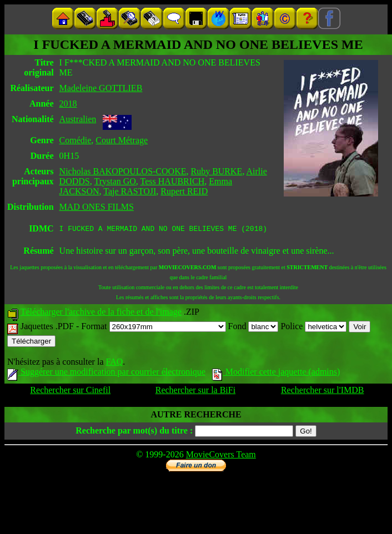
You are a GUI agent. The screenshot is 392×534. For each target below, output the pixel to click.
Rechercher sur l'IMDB (323, 392)
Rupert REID (184, 191)
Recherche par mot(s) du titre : (134, 432)
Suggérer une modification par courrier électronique (106, 373)
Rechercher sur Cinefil (70, 392)
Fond (253, 328)
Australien (78, 119)
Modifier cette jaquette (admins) (276, 373)
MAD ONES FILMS (97, 207)
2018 (68, 104)
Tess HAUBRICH (173, 181)
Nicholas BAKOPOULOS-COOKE (123, 171)
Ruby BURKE (216, 171)
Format (153, 328)
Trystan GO (115, 181)
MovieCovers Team (221, 456)
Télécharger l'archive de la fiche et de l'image (101, 313)
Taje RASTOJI (130, 191)
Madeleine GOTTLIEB (101, 88)
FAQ (114, 363)
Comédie (76, 140)
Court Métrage (122, 140)
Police (313, 328)
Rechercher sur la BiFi (195, 392)
